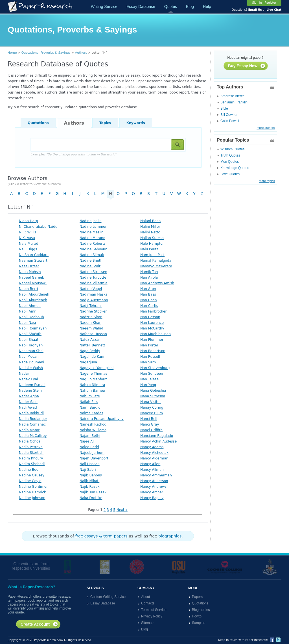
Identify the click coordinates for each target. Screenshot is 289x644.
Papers (197, 597)
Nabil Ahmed (30, 306)
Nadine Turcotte (93, 277)
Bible (224, 109)
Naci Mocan (29, 357)
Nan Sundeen (152, 374)
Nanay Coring (152, 407)
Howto (197, 616)
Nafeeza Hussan (93, 334)
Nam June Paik (152, 255)
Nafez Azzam (91, 340)
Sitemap (147, 623)
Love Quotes (230, 174)
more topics (267, 181)
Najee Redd (89, 447)
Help (207, 6)
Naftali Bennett (92, 345)
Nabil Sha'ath (30, 334)
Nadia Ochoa (30, 441)
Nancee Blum (152, 413)
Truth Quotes (230, 155)
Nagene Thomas (93, 374)
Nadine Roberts (93, 244)
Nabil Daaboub (31, 317)
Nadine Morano (92, 238)
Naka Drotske (91, 498)
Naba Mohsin (30, 272)
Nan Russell (150, 357)
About (145, 597)
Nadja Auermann (94, 300)
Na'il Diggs (28, 249)
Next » (122, 510)
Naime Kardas (91, 413)
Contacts (148, 603)
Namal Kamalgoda (156, 261)
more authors (266, 128)
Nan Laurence (152, 323)
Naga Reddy (90, 351)
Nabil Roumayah (33, 328)
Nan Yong (148, 385)
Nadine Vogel (91, 289)
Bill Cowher (229, 115)
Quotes (171, 6)
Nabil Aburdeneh (33, 300)
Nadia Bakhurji (31, 413)
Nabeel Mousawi (33, 283)
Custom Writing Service (108, 597)
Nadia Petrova (31, 447)
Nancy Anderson (154, 481)
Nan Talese (149, 379)
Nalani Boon (150, 221)
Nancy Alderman (154, 458)
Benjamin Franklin (234, 102)
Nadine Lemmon (93, 227)
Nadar (24, 374)
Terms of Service (154, 610)
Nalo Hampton (152, 244)
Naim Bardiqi (90, 407)
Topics (105, 123)
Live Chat (274, 10)
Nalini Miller (150, 227)
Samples (199, 623)
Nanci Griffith (151, 430)
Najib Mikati (89, 481)
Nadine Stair (90, 266)
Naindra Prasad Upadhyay (102, 419)
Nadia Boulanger (33, 419)
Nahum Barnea (92, 391)
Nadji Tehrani (91, 306)
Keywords (136, 123)
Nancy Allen (150, 464)
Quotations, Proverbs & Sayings (46, 53)
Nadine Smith (91, 261)
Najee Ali (87, 441)
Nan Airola (149, 277)
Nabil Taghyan (31, 345)
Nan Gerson (150, 317)
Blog (190, 6)
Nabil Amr (27, 311)
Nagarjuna (88, 362)
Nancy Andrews (153, 487)
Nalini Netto (150, 232)
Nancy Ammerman (156, 475)
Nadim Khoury (31, 458)
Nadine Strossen (93, 272)
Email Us (255, 10)
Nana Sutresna (153, 396)
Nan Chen (149, 300)
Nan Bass (148, 294)
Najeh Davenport (94, 458)
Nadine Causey (32, 475)
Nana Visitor (151, 402)
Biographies (201, 610)
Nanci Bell (149, 419)
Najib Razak (89, 487)
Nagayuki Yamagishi (97, 368)
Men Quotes (230, 162)
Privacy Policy (152, 616)
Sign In (257, 3)
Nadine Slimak (92, 255)
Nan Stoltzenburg (155, 368)
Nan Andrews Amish (157, 283)
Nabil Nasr (28, 323)
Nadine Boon (30, 470)
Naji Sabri (88, 470)
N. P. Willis (28, 232)
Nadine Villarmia (93, 283)
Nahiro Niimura (92, 385)
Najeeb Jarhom (92, 453)
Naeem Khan (90, 323)
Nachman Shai (31, 351)
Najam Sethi (90, 436)
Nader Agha (29, 396)
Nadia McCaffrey (33, 436)
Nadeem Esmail (32, 385)
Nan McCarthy (152, 328)
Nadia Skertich (31, 453)
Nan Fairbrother (153, 311)
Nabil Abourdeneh (34, 294)
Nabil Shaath (30, 340)
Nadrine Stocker (93, 311)
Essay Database (141, 6)
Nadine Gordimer (33, 487)
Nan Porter (149, 345)
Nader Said (28, 402)
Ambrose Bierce (232, 96)
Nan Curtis (149, 306)
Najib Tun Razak (93, 492)
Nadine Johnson (32, 498)
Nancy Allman (152, 470)
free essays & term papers (101, 536)
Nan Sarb (148, 362)
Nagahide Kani (92, 357)
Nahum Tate (90, 396)
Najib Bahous (91, 475)
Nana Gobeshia (153, 391)
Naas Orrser (29, 266)
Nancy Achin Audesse (158, 441)
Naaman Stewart (33, 261)
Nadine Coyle (30, 481)
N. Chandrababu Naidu (38, 227)
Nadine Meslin (91, 232)
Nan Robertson (153, 351)
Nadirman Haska (94, 294)
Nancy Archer (152, 492)
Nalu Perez (149, 249)
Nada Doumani (31, 362)
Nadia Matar (29, 430)
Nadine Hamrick (32, 492)
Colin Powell (230, 121)
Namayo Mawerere (156, 266)
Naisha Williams (93, 430)
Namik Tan (149, 272)
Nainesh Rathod (93, 424)
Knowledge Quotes (235, 168)
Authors (81, 53)
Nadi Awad (28, 407)
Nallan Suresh (152, 238)
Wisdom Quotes (232, 149)
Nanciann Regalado (157, 436)
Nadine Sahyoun (93, 249)
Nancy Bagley (152, 498)
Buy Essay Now (247, 66)
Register (270, 3)
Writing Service (104, 6)
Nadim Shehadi (32, 464)
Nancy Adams (152, 447)
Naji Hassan (90, 464)
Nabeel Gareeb (32, 277)
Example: (74, 154)
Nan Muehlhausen (156, 334)
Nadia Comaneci (33, 424)
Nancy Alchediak (154, 453)
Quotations (38, 123)
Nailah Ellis (89, 402)
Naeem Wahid (91, 328)
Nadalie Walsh (31, 368)
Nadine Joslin (91, 221)
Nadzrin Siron (91, 317)
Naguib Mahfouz (93, 379)
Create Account (39, 625)
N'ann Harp (29, 221)
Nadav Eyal (29, 379)
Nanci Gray (150, 424)
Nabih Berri (28, 289)
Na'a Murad (29, 244)
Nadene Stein (30, 391)
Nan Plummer (152, 340)
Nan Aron (148, 289)
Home (12, 53)
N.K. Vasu (27, 238)
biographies (170, 536)
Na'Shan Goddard (34, 255)
